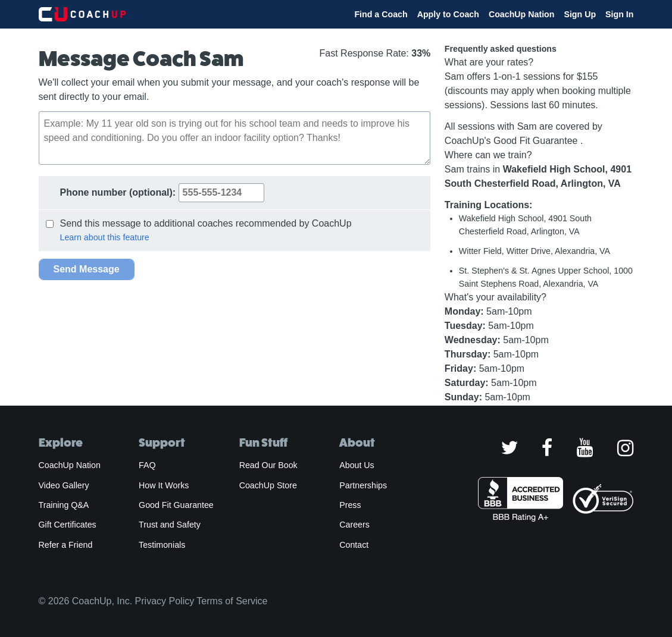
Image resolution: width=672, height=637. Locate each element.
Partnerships (363, 485)
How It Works (164, 485)
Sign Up (580, 14)
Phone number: (162, 192)
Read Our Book (268, 465)
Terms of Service (232, 601)
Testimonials (162, 545)
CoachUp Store (268, 485)
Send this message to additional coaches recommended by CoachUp (199, 223)
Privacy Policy (165, 601)
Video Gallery (64, 485)
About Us (357, 465)
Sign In (619, 14)
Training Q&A (64, 505)
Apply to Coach (448, 14)
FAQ (147, 465)
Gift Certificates (68, 525)
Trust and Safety (170, 525)
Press (350, 505)
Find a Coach (381, 14)
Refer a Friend (66, 545)
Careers (354, 525)
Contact (354, 545)
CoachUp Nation (522, 14)
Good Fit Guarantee (176, 505)
